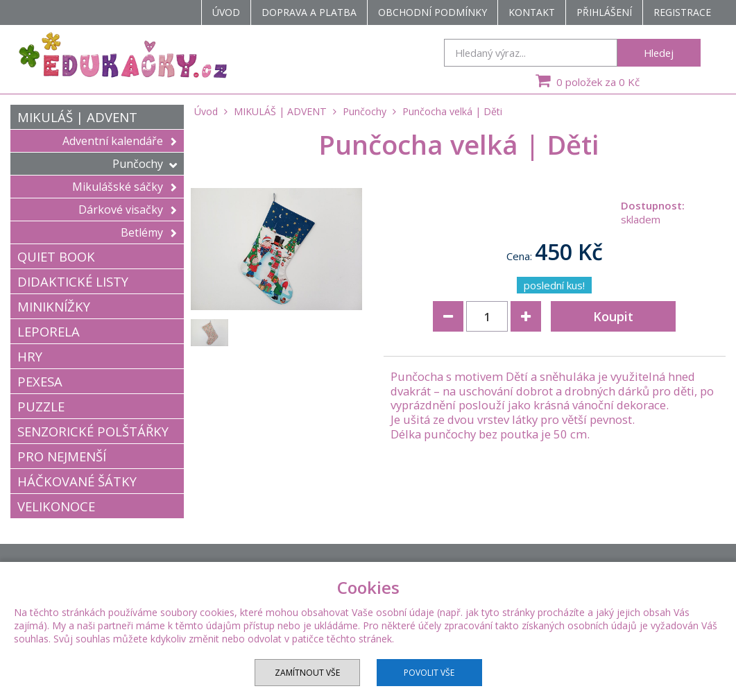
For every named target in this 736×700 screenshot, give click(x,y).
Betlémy (149, 232)
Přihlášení (604, 12)
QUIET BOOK (56, 256)
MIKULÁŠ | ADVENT (77, 117)
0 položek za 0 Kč (586, 80)
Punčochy (145, 164)
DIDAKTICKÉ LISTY (73, 281)
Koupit (613, 316)
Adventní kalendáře (120, 141)
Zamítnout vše (307, 673)
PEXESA (40, 381)
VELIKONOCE (56, 506)
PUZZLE (41, 406)
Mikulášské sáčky (125, 187)
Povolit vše (429, 673)
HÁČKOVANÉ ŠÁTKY (77, 481)
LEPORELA (49, 331)
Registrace (682, 12)
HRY (30, 356)
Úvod (226, 12)
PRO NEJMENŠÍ (62, 456)
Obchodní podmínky (433, 12)
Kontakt (532, 12)
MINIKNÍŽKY (54, 306)
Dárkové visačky (128, 210)
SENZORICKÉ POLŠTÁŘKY (93, 431)
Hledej (659, 53)
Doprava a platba (309, 12)
